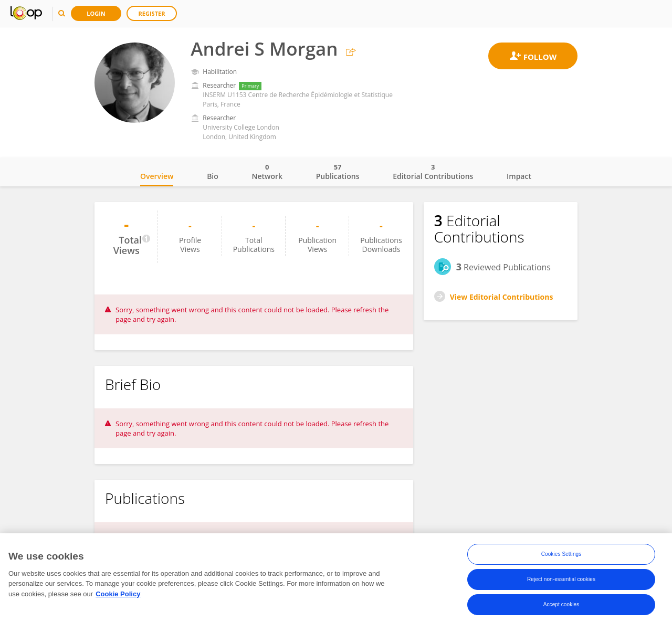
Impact (519, 176)
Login (96, 13)
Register (152, 13)
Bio (213, 176)
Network (267, 172)
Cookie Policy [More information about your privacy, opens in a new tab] (118, 597)
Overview (157, 176)
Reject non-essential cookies (561, 582)
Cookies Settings (561, 557)
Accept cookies (561, 608)
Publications (338, 172)
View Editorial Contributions (502, 297)
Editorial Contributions (433, 172)
